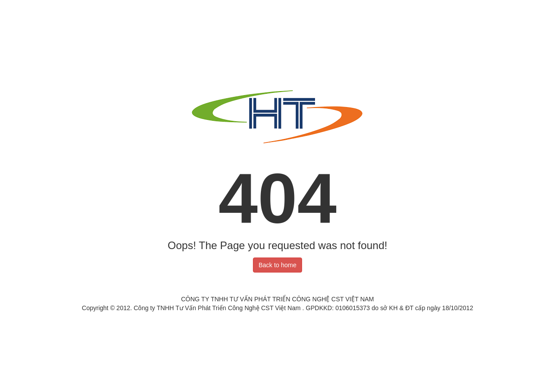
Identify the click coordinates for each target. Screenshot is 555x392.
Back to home (278, 265)
